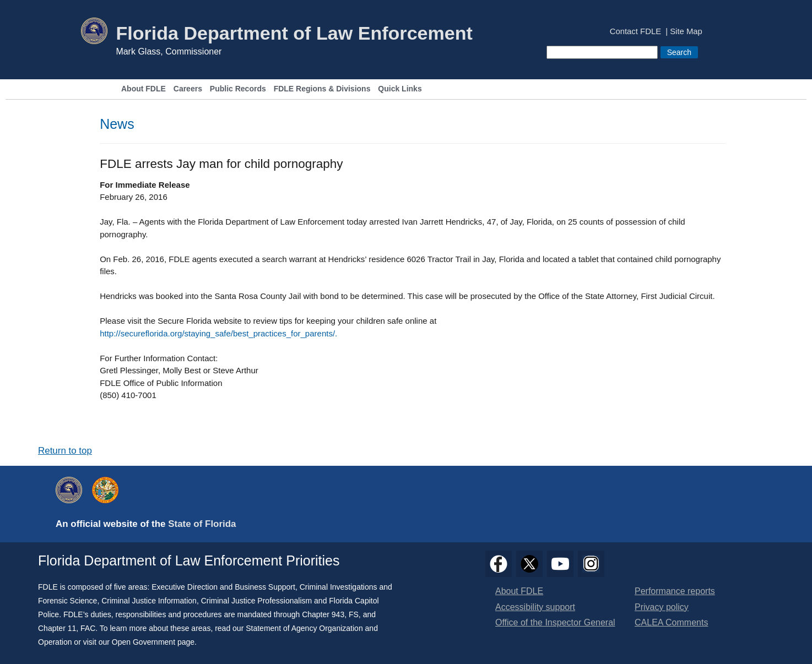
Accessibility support (535, 607)
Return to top (65, 451)
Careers (188, 89)
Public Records (238, 89)
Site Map (686, 32)
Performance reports (675, 591)
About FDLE (144, 89)
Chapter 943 (323, 614)
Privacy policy (662, 607)
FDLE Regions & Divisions (322, 89)
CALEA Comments (671, 622)
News (117, 124)
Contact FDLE (635, 32)
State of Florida (202, 524)
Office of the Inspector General (555, 622)
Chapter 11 (57, 628)
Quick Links (400, 89)
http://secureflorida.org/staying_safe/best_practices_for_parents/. (218, 333)
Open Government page (153, 642)
